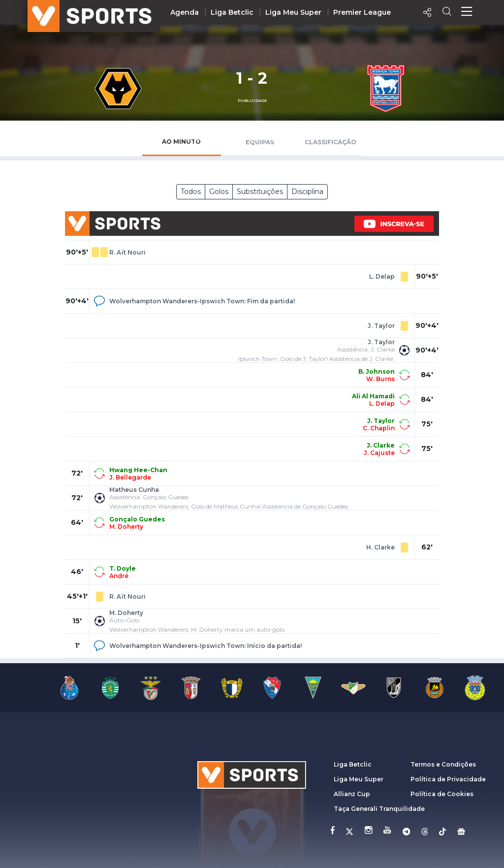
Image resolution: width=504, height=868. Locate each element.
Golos (219, 192)
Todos (191, 192)
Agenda (185, 12)
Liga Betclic (232, 12)
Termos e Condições (443, 764)
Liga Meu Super (293, 12)
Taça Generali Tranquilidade (379, 809)
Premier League (362, 12)
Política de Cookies (442, 794)
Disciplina (307, 192)
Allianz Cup (352, 794)
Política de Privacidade (448, 779)
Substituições (260, 192)
